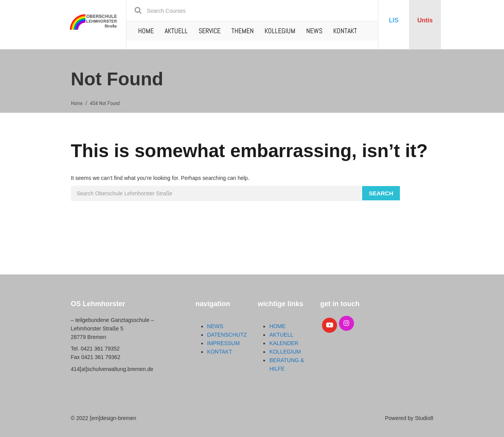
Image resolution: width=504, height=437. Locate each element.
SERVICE (210, 31)
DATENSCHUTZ (227, 335)
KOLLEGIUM (280, 31)
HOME (146, 31)
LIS (394, 20)
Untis (425, 20)
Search (381, 193)
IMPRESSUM (223, 343)
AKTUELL (176, 31)
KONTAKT (345, 31)
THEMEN (243, 31)
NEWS (314, 31)
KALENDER (284, 343)
